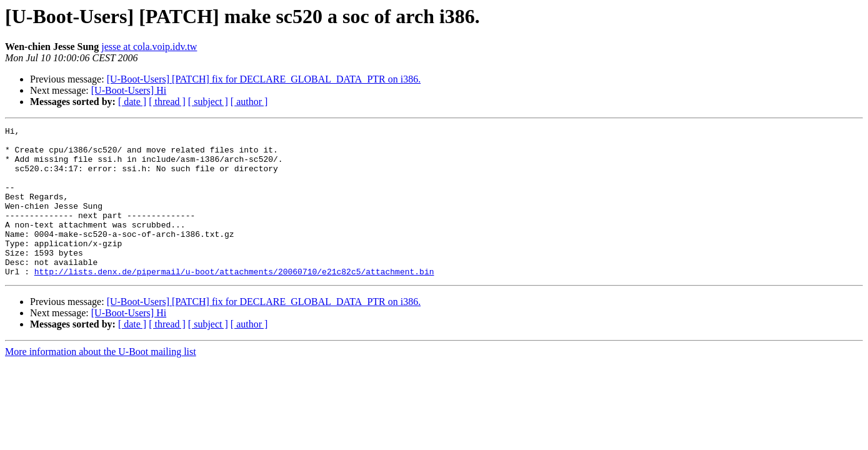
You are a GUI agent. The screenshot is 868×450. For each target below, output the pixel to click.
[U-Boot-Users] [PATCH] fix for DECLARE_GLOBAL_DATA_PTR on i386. (264, 79)
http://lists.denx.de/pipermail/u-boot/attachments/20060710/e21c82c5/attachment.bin (234, 301)
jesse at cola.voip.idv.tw (149, 47)
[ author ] (249, 102)
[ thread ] (167, 102)
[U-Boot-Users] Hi (129, 90)
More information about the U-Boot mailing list (101, 382)
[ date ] (132, 102)
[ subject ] (208, 102)
